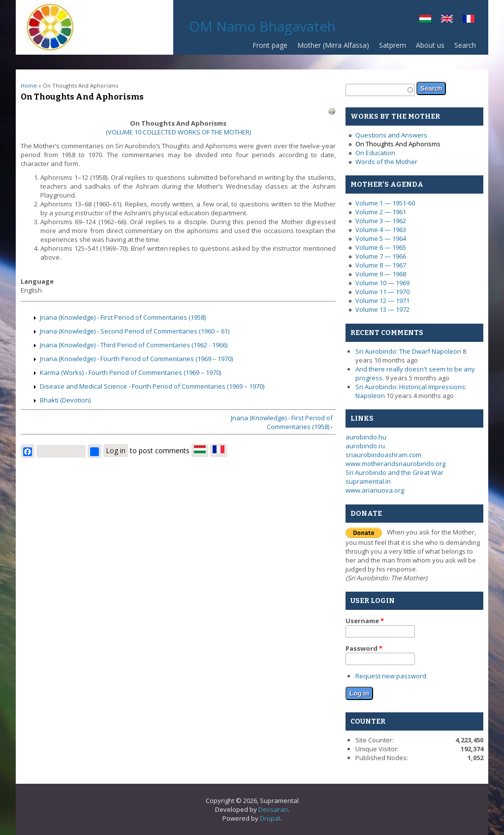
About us (430, 45)
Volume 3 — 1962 (381, 221)
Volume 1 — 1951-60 (385, 203)
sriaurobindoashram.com (383, 455)
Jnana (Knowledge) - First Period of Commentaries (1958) (123, 317)
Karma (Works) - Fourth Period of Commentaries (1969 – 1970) (130, 372)
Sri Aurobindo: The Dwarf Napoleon (408, 351)
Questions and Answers (391, 135)
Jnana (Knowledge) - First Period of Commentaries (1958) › (282, 422)
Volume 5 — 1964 (381, 238)
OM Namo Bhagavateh (262, 26)
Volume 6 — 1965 (381, 247)
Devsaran (273, 809)
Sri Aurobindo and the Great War (394, 472)
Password (364, 648)
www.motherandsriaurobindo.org (395, 464)
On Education (375, 153)
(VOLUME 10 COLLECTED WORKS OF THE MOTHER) (178, 132)
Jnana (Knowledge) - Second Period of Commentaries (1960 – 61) (135, 331)
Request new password (391, 676)
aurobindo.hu (366, 437)
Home (29, 85)
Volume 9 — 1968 (381, 274)
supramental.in (368, 481)
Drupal (270, 818)
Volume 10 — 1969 (382, 283)
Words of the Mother (386, 162)
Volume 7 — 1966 (381, 256)
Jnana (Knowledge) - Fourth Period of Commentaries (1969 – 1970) (136, 359)
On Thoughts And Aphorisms (398, 144)
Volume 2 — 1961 (381, 212)
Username (365, 621)
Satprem (390, 48)
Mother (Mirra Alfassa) (333, 45)
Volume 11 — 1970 (382, 292)
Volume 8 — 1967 (381, 265)
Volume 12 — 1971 (382, 301)
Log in (116, 451)
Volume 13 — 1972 (382, 309)
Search (465, 45)
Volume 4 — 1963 (381, 230)
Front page (270, 45)
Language (37, 281)
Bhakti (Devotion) (65, 400)
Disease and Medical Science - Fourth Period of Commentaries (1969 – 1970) (152, 386)
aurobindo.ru (365, 446)
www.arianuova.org (375, 490)
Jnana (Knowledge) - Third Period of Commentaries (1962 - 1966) (134, 345)
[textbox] (380, 90)
